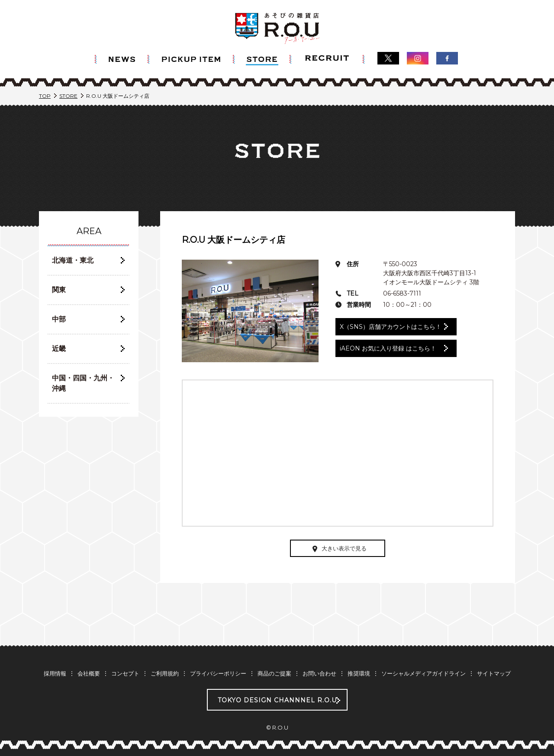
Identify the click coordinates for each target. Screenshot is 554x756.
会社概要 (89, 673)
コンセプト (125, 673)
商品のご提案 (274, 673)
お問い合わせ (319, 673)
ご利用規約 (165, 673)
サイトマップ (494, 673)
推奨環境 (359, 673)
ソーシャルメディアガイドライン (424, 673)
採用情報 (55, 673)
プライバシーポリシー (218, 673)
